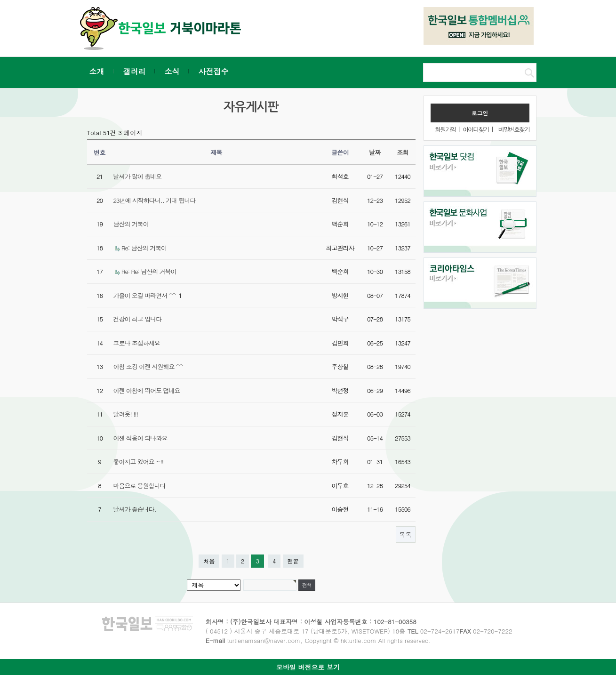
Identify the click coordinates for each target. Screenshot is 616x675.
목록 (406, 534)
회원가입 (445, 129)
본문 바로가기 (0, 0)
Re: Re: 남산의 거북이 (149, 271)
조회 (403, 152)
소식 (172, 71)
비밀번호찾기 (514, 129)
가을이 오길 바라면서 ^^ (148, 295)
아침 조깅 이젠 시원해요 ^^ (148, 366)
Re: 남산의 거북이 (144, 248)
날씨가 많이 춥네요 (138, 176)
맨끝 (293, 561)
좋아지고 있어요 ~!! (139, 462)
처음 (209, 561)
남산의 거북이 (131, 224)
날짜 (375, 152)
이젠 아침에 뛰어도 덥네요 (147, 390)
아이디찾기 (476, 129)
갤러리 (135, 71)
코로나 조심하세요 (137, 343)
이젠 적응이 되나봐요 (140, 438)
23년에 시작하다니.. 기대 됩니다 (155, 200)
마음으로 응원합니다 (140, 486)
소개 (97, 71)
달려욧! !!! (126, 414)
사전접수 (214, 71)
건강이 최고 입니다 (138, 319)
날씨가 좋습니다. (135, 509)
